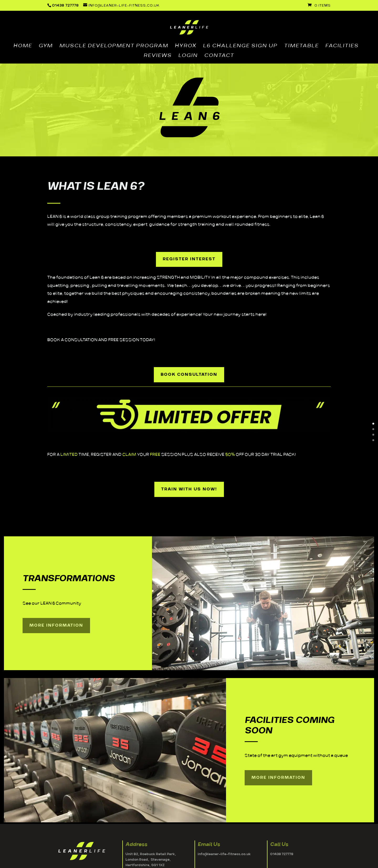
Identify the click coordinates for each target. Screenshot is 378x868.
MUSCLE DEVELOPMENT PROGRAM (114, 46)
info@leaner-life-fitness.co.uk (224, 854)
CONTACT (219, 56)
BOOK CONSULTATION (189, 375)
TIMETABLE (301, 46)
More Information (56, 625)
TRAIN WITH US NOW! (189, 489)
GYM (46, 46)
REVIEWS (158, 56)
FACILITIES (342, 46)
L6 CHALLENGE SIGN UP (240, 46)
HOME (23, 46)
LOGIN (188, 56)
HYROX (186, 46)
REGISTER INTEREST (189, 259)
